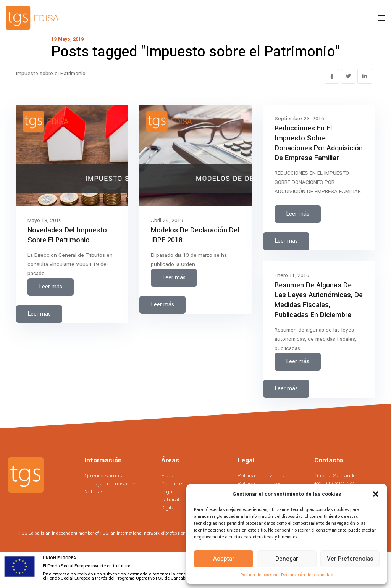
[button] (376, 494)
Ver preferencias (350, 559)
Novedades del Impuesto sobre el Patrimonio (67, 235)
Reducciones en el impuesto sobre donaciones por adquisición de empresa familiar (319, 143)
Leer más (51, 287)
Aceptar (224, 559)
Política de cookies (259, 575)
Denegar (287, 559)
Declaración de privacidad (307, 575)
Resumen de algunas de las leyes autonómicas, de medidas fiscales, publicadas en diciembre (319, 300)
